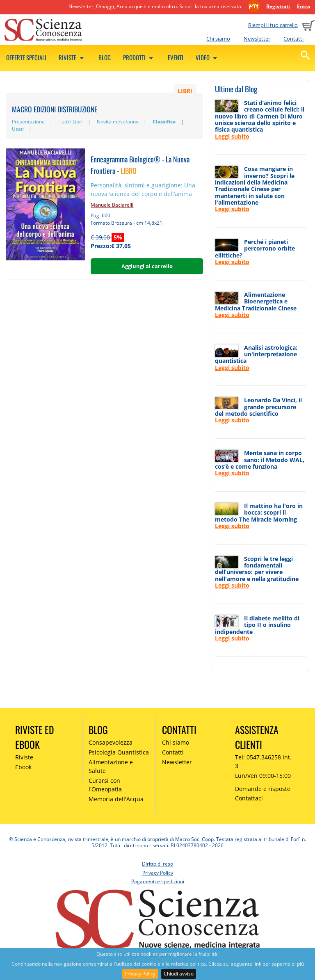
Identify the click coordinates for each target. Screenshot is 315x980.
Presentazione (28, 122)
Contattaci (249, 798)
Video (208, 57)
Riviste (72, 57)
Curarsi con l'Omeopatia (105, 785)
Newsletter (257, 39)
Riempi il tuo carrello (273, 25)
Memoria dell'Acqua (116, 799)
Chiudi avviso (179, 974)
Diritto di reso (157, 864)
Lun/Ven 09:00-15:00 (263, 776)
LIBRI (185, 91)
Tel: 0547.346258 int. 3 (263, 761)
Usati (18, 129)
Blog (105, 57)
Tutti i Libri (71, 122)
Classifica (164, 122)
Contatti (293, 39)
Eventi (176, 57)
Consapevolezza (111, 742)
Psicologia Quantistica (119, 752)
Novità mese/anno (118, 122)
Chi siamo (218, 39)
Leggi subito (232, 136)
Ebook (23, 767)
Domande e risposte (263, 789)
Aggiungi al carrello (147, 266)
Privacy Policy (140, 974)
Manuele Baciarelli (112, 205)
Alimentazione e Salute (111, 766)
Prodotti (139, 57)
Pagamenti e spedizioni (158, 881)
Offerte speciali (26, 57)
